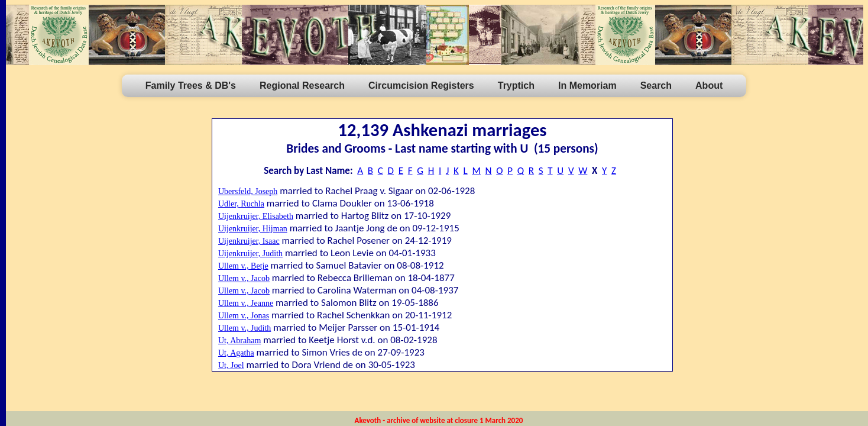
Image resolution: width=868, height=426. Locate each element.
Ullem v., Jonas (244, 316)
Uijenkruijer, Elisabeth (256, 216)
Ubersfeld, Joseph (248, 191)
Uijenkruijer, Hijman (253, 229)
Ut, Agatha (236, 353)
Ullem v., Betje (243, 266)
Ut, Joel (231, 365)
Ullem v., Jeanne (246, 303)
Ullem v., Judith (244, 328)
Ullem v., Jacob (244, 278)
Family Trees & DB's (191, 85)
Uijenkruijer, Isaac (249, 241)
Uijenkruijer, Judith (250, 254)
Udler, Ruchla (241, 204)
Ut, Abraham (239, 341)
